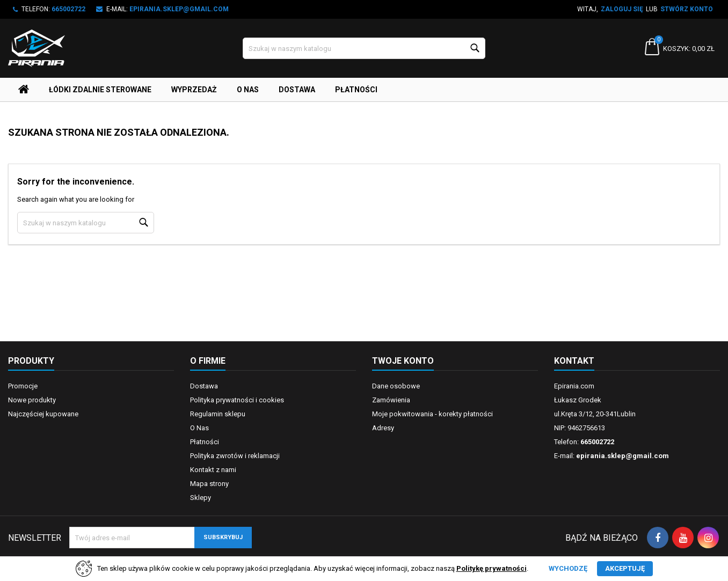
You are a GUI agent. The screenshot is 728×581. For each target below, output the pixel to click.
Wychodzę (568, 568)
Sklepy (201, 498)
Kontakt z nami (213, 470)
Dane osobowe (396, 386)
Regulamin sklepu (218, 414)
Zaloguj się (622, 9)
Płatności (356, 90)
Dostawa (297, 90)
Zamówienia (391, 400)
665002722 (68, 9)
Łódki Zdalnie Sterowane (100, 90)
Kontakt (574, 361)
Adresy (383, 428)
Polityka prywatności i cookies (237, 400)
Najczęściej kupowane (43, 414)
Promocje (23, 386)
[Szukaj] (364, 48)
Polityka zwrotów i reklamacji (235, 456)
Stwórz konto (687, 9)
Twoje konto (403, 361)
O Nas (248, 90)
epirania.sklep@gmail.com (179, 9)
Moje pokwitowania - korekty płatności (432, 414)
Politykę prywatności (492, 568)
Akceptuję (625, 568)
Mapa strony (209, 484)
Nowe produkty (32, 400)
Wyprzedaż (194, 90)
